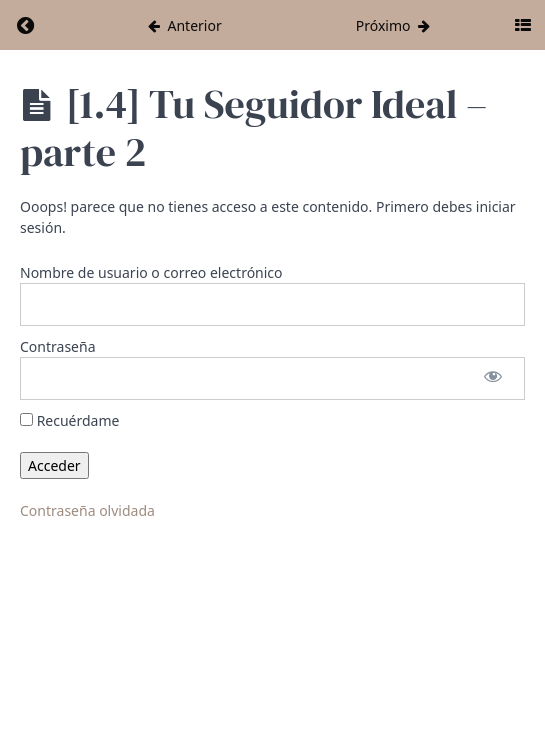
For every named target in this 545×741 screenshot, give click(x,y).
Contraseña (58, 346)
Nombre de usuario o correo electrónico (151, 272)
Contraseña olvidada (87, 510)
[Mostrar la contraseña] (493, 378)
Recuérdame (69, 420)
